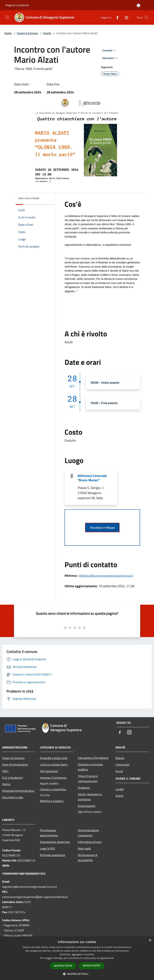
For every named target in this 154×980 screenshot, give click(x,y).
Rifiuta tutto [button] (92, 966)
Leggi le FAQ (48, 848)
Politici (6, 784)
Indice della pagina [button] (29, 198)
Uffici (5, 771)
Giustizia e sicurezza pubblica (90, 767)
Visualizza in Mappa (102, 527)
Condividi (110, 51)
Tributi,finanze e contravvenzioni (88, 779)
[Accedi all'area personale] (138, 5)
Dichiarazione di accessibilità (88, 857)
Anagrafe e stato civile (54, 758)
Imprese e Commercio (53, 778)
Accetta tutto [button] (63, 966)
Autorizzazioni (87, 806)
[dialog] (77, 958)
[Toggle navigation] (7, 17)
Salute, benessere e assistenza (90, 797)
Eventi (47, 33)
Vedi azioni (110, 58)
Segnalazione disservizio (55, 842)
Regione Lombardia (17, 5)
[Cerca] (146, 17)
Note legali (84, 848)
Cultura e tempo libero (54, 764)
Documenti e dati (13, 797)
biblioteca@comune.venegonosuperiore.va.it (106, 576)
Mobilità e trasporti (52, 801)
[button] (77, 974)
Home (8, 33)
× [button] (150, 940)
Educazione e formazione (93, 758)
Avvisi (119, 771)
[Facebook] (116, 17)
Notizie (120, 758)
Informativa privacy (90, 842)
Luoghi (120, 789)
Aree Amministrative (15, 764)
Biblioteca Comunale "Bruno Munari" (92, 478)
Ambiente (84, 788)
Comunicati (123, 764)
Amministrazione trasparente (88, 833)
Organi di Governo (13, 758)
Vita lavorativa (49, 771)
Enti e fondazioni (13, 778)
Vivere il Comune (28, 33)
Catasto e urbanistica (53, 789)
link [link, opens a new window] (112, 958)
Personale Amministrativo (18, 791)
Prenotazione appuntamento (49, 833)
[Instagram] (125, 17)
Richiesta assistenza (52, 855)
